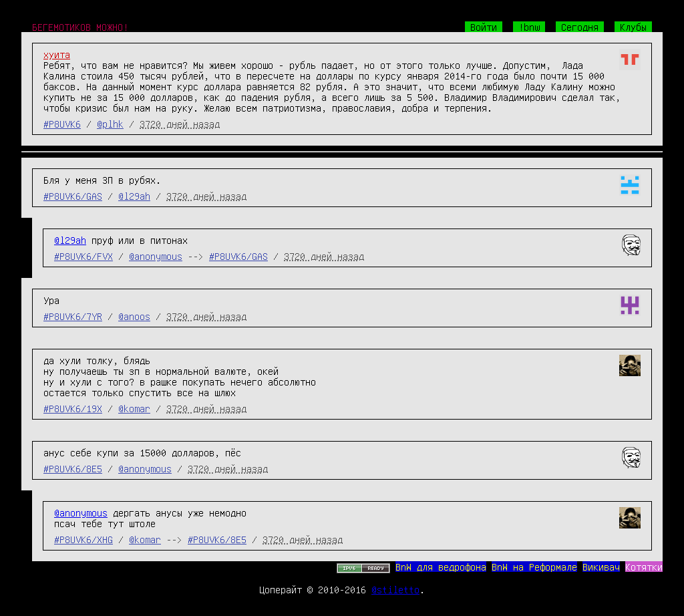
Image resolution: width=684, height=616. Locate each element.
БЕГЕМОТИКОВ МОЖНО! (80, 27)
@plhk (110, 124)
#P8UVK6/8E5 (73, 468)
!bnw (529, 27)
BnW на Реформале (534, 567)
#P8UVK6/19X (73, 408)
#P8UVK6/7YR (73, 316)
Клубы (633, 27)
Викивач (601, 567)
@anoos (134, 316)
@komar (134, 408)
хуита (57, 54)
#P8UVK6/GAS (73, 196)
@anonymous (156, 256)
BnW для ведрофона (441, 567)
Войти (484, 27)
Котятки (644, 567)
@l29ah (134, 196)
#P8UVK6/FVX (83, 256)
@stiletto (395, 589)
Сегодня (580, 27)
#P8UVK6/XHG (83, 539)
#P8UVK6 (62, 124)
